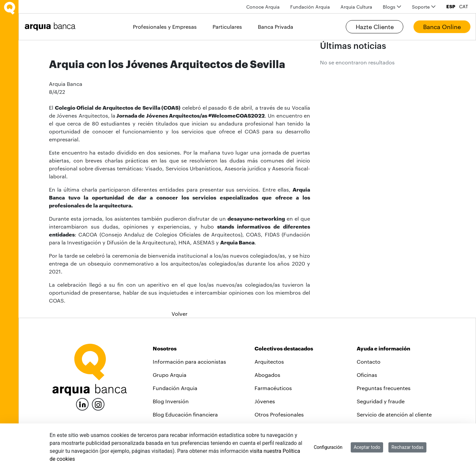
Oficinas (367, 375)
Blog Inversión (171, 401)
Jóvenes (265, 401)
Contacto (369, 362)
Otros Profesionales (279, 414)
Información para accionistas (189, 362)
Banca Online (442, 27)
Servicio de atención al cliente (394, 414)
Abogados (267, 375)
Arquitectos (269, 362)
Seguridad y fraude (381, 401)
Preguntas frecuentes (384, 388)
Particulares (227, 27)
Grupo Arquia (170, 375)
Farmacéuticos (273, 388)
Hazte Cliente (375, 27)
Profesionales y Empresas (165, 27)
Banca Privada (276, 27)
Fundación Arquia (175, 388)
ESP (451, 7)
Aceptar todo (367, 447)
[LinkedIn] (82, 403)
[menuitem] (263, 7)
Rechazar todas (407, 447)
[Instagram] (98, 404)
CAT (464, 7)
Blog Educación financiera (185, 414)
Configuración (328, 447)
